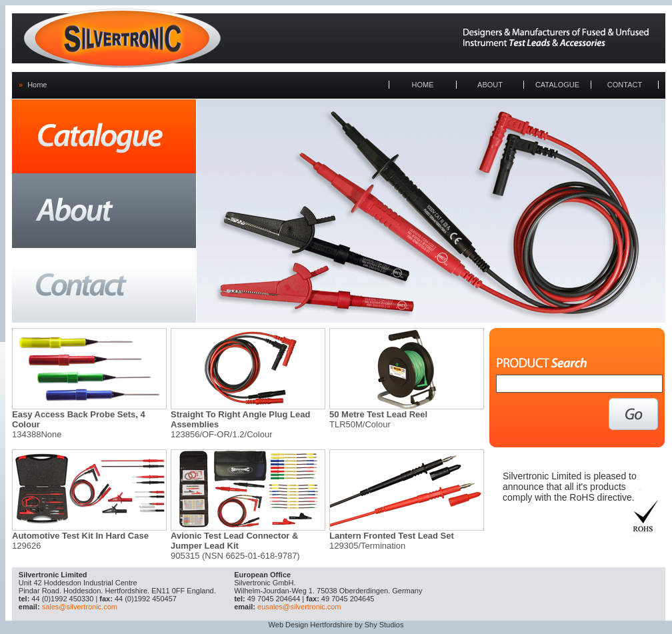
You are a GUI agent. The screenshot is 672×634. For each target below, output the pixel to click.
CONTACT (625, 85)
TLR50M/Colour (360, 424)
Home (37, 85)
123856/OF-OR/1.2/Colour (221, 434)
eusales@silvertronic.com (299, 607)
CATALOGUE (557, 85)
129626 (26, 546)
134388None (37, 434)
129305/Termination (367, 546)
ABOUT (490, 85)
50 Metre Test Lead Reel (378, 414)
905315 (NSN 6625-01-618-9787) (235, 556)
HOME (423, 85)
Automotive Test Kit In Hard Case (80, 536)
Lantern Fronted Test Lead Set (392, 536)
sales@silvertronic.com (80, 607)
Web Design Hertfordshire (311, 625)
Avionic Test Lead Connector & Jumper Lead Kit (234, 541)
